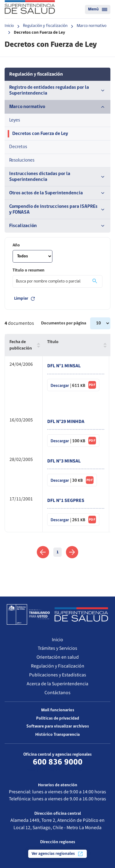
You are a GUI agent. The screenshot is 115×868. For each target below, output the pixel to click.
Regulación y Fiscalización (58, 666)
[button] (37, 345)
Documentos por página (64, 323)
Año (16, 245)
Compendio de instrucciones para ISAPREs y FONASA (57, 210)
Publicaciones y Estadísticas (58, 675)
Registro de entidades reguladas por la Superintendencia (57, 90)
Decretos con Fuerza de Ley (40, 134)
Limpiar (25, 299)
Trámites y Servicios (57, 648)
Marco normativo (92, 26)
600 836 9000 (58, 762)
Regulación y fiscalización (45, 26)
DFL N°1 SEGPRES (66, 500)
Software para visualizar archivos (58, 726)
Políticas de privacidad (58, 718)
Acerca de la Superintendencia (57, 684)
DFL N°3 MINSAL (64, 461)
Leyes (15, 120)
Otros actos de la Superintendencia (57, 193)
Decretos (18, 147)
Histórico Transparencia (57, 735)
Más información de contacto (57, 770)
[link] (43, 552)
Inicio (9, 26)
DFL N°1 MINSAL (64, 366)
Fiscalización (57, 226)
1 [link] (57, 552)
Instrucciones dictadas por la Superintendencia (57, 177)
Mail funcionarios (58, 710)
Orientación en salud (58, 657)
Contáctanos (57, 693)
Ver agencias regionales (57, 854)
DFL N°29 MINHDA (66, 421)
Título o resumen (29, 270)
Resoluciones (22, 160)
